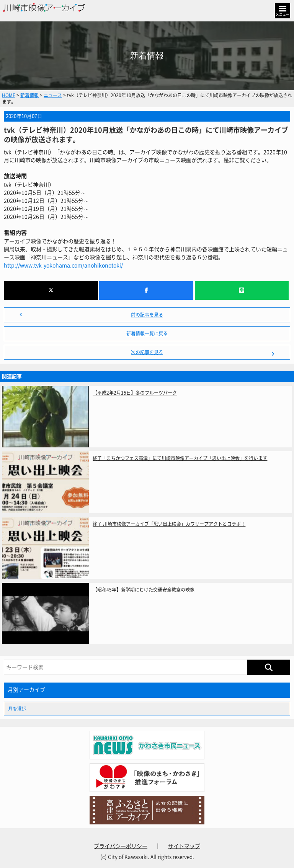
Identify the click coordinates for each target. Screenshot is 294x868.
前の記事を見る (147, 315)
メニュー (283, 14)
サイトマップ (184, 846)
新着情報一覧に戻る (147, 333)
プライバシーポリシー (121, 846)
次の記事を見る (147, 352)
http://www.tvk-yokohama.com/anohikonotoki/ (63, 265)
